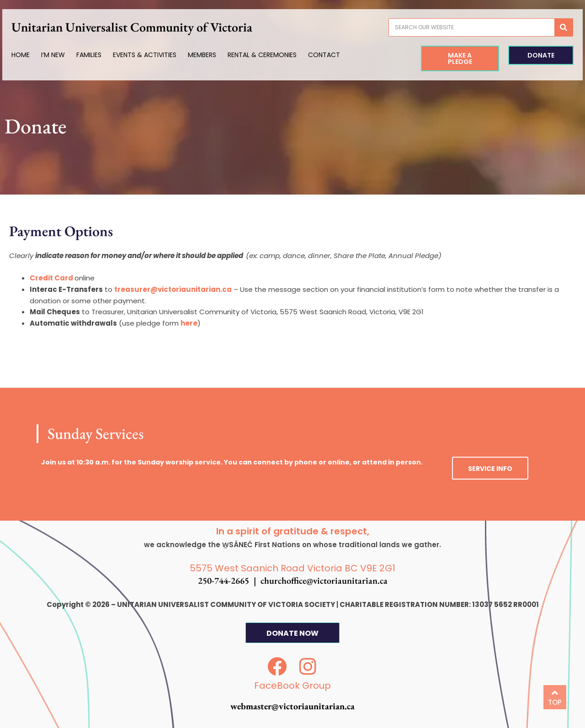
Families (101, 55)
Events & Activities (157, 55)
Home (33, 55)
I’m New (65, 55)
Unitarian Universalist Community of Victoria (144, 27)
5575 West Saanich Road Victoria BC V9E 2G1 (292, 568)
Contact (336, 55)
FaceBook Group (292, 686)
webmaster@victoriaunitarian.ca (292, 706)
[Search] (551, 27)
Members (214, 55)
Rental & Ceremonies (274, 55)
